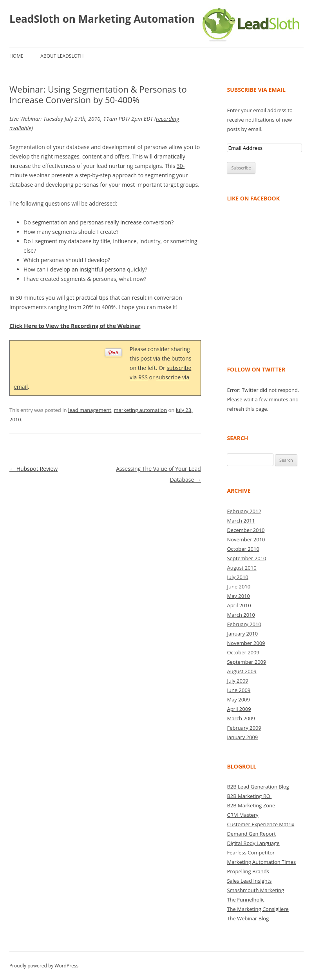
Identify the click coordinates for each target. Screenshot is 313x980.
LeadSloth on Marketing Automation (102, 19)
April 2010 (239, 605)
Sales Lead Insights (249, 881)
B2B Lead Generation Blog (258, 787)
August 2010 (242, 568)
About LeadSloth (62, 56)
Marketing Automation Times (261, 862)
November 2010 (246, 539)
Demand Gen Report (251, 834)
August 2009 (242, 671)
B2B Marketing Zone (251, 805)
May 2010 (238, 596)
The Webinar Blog (248, 918)
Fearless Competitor (251, 852)
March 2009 (241, 718)
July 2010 (237, 577)
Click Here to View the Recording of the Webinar (75, 326)
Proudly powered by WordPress (44, 966)
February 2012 (244, 511)
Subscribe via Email (256, 90)
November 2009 (246, 643)
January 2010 (242, 634)
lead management (90, 410)
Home (16, 56)
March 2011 (241, 521)
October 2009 (243, 652)
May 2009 (238, 699)
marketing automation (140, 410)
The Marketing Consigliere (258, 909)
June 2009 (239, 690)
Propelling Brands (248, 871)
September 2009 (246, 662)
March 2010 (241, 615)
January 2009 (242, 737)
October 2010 (243, 549)
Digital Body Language (253, 843)
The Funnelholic (246, 900)
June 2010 (239, 587)
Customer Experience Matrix (261, 824)
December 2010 (246, 530)
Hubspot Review (33, 469)
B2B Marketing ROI (249, 796)
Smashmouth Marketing (255, 890)
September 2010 (246, 558)
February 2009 (244, 728)
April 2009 (239, 709)
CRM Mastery (242, 815)
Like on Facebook (253, 198)
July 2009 (237, 681)
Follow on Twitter (256, 369)
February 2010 (244, 624)
